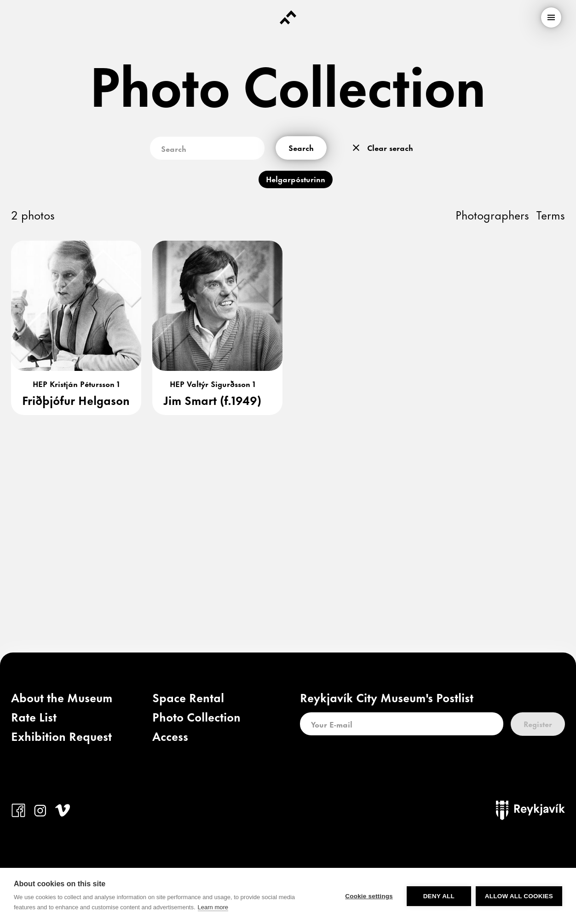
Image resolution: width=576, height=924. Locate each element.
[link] (62, 699)
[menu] (551, 17)
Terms (551, 214)
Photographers (492, 214)
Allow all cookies (519, 896)
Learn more (213, 907)
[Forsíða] (288, 17)
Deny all (439, 896)
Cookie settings (369, 896)
